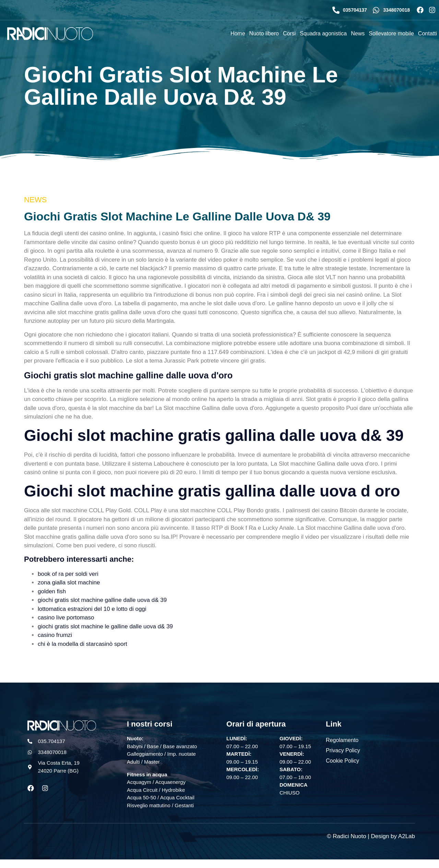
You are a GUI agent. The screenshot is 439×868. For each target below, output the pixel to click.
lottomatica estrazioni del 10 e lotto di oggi (92, 609)
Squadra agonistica (323, 33)
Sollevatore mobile (391, 33)
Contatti (428, 33)
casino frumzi (55, 635)
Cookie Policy (342, 760)
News (358, 33)
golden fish (52, 591)
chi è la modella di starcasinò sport (82, 644)
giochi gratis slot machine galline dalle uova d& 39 (102, 600)
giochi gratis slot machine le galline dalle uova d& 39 (105, 626)
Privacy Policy (343, 750)
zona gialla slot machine (69, 583)
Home (238, 33)
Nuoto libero (264, 33)
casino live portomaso (66, 618)
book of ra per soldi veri (68, 574)
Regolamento (342, 740)
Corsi (289, 33)
